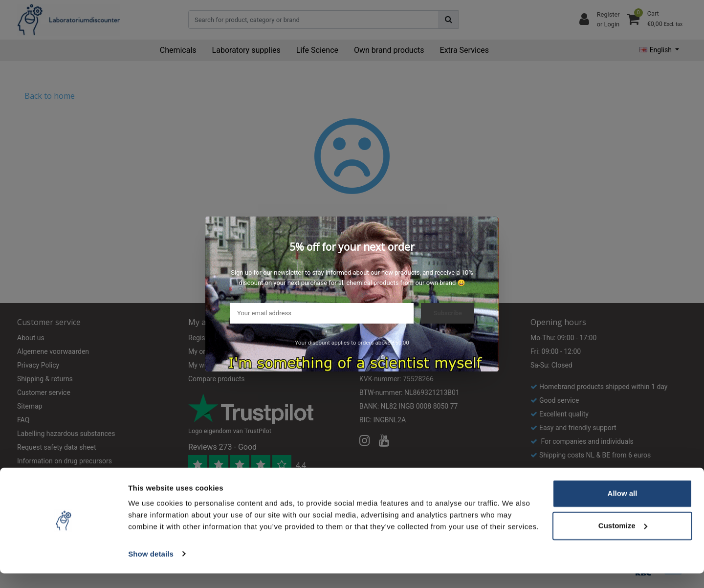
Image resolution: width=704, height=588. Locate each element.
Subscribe (448, 313)
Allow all (623, 509)
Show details (151, 569)
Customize (623, 540)
